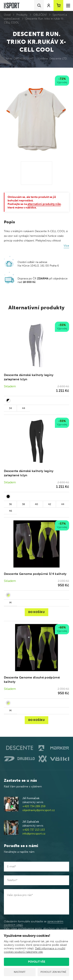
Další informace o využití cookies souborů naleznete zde (35, 950)
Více (66, 246)
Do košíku (36, 612)
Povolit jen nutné (53, 972)
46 (11, 511)
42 (50, 504)
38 (23, 504)
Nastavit (20, 972)
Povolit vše (37, 962)
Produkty (22, 15)
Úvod (7, 15)
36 (10, 504)
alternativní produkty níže (44, 204)
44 (24, 408)
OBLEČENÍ (40, 15)
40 (36, 504)
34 (10, 408)
